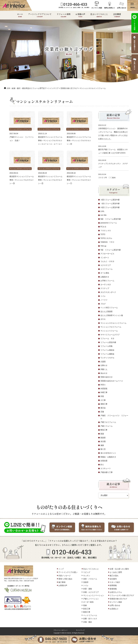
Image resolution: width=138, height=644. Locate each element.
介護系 (103, 362)
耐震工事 (87, 612)
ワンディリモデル (107, 358)
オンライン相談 (97, 8)
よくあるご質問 (116, 572)
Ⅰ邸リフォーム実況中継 (110, 204)
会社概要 (117, 15)
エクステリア (106, 265)
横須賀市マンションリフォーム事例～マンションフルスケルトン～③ (22, 180)
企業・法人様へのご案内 (119, 569)
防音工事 (87, 609)
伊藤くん (104, 369)
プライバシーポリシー (61, 630)
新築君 (103, 438)
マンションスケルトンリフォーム (21, 129)
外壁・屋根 (88, 589)
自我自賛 (104, 461)
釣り (102, 465)
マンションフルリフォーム (111, 327)
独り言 (103, 449)
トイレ (103, 296)
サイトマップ (80, 630)
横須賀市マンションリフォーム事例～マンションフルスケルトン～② (50, 180)
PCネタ (103, 227)
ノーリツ (104, 300)
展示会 (103, 408)
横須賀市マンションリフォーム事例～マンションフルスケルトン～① (79, 180)
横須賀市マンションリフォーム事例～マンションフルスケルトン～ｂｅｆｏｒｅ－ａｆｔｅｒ (50, 141)
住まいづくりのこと (99, 15)
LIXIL (102, 211)
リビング (87, 572)
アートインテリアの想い (68, 572)
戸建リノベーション (91, 599)
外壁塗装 (104, 389)
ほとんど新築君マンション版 (112, 315)
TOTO (103, 234)
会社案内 (113, 579)
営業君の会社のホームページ (112, 381)
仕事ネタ (104, 365)
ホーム (20, 15)
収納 (85, 605)
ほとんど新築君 (107, 311)
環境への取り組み (65, 579)
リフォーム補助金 (107, 354)
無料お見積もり (110, 8)
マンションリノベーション (94, 595)
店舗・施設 (88, 622)
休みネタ (104, 373)
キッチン (87, 576)
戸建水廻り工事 (107, 472)
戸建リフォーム (107, 426)
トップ (61, 569)
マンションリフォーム (109, 331)
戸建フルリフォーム (108, 422)
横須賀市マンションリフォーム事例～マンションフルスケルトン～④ (79, 141)
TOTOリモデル (106, 238)
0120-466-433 (75, 4)
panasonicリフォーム (109, 223)
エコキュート (106, 468)
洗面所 (86, 582)
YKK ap (103, 246)
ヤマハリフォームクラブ (110, 335)
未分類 (103, 441)
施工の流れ (114, 576)
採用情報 (113, 585)
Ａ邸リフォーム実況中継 (110, 200)
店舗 (102, 412)
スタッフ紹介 (115, 582)
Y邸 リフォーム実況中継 (111, 250)
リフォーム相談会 (107, 350)
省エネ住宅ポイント (108, 453)
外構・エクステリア (91, 592)
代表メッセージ (65, 576)
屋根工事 (104, 404)
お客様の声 (80, 15)
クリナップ (105, 288)
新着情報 (113, 589)
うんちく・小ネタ (107, 261)
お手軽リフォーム (107, 281)
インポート (105, 258)
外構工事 (104, 392)
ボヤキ (103, 319)
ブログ (103, 304)
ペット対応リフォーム (109, 308)
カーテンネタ (106, 285)
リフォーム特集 (107, 346)
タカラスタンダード (108, 292)
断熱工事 (104, 430)
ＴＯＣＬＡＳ (106, 231)
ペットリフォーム (90, 615)
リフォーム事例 (64, 15)
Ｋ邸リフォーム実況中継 (110, 207)
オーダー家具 (88, 602)
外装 (102, 396)
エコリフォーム (107, 269)
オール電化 (105, 273)
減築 (102, 445)
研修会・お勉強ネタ (108, 457)
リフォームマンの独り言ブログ (122, 595)
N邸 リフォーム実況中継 (111, 219)
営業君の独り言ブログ (118, 599)
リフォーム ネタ (107, 338)
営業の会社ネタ (107, 377)
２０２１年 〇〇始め (107, 178)
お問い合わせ (122, 8)
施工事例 (62, 582)
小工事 (103, 400)
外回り (103, 385)
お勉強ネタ (105, 277)
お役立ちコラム (116, 592)
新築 (102, 434)
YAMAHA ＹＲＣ (107, 242)
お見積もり (114, 609)
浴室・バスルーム (90, 579)
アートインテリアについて (40, 15)
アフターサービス (107, 254)
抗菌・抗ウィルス (90, 619)
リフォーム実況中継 (108, 342)
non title (103, 215)
